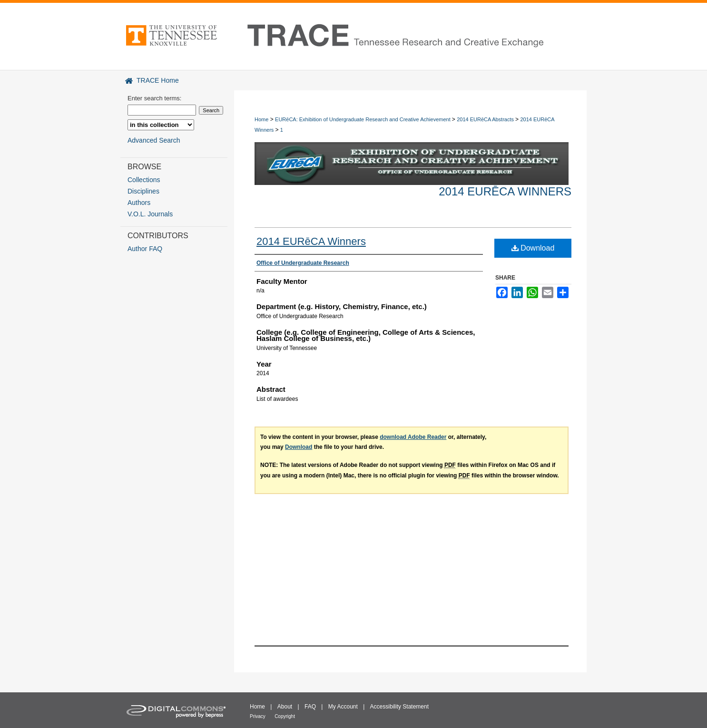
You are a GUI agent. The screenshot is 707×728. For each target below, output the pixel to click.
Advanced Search (154, 140)
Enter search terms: (154, 98)
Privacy (258, 716)
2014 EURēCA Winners (505, 191)
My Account (343, 707)
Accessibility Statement (399, 707)
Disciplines (143, 191)
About (285, 707)
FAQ (310, 707)
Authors (139, 203)
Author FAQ (145, 249)
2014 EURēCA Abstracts (486, 119)
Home (261, 119)
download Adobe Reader (413, 437)
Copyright (285, 716)
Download (533, 248)
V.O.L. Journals (150, 214)
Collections (144, 180)
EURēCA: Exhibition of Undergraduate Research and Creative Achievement (363, 119)
